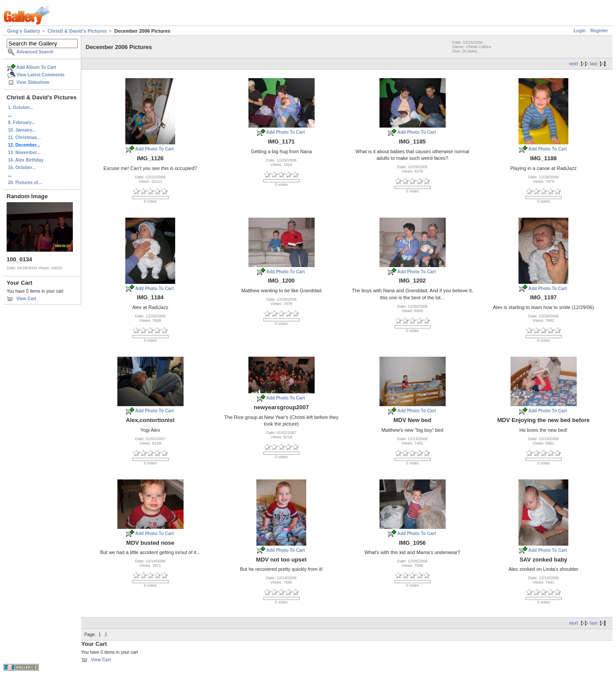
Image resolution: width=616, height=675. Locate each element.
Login (580, 31)
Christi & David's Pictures (77, 31)
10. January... (22, 130)
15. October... (22, 168)
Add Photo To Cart (154, 149)
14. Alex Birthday (26, 160)
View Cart (26, 299)
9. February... (22, 123)
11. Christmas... (24, 138)
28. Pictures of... (25, 183)
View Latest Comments (40, 75)
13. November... (24, 153)
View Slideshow (33, 82)
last (594, 64)
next (573, 64)
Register (599, 31)
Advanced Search (35, 52)
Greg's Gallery (24, 31)
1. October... (21, 107)
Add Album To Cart (36, 67)
